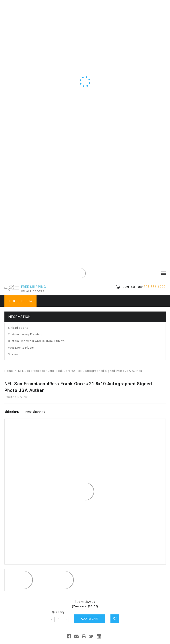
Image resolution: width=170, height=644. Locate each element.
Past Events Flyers (21, 348)
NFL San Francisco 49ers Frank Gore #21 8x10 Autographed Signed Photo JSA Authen (80, 371)
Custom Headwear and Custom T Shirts (36, 341)
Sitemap (14, 354)
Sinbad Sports (18, 328)
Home (9, 371)
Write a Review (17, 397)
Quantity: (59, 612)
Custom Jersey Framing (25, 334)
